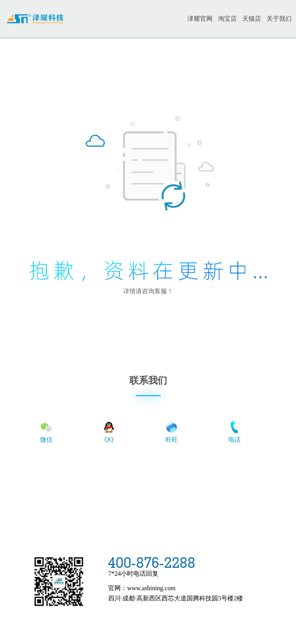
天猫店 (252, 19)
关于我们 (279, 19)
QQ (109, 431)
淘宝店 (227, 19)
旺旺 (172, 432)
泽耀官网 (200, 19)
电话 (234, 432)
